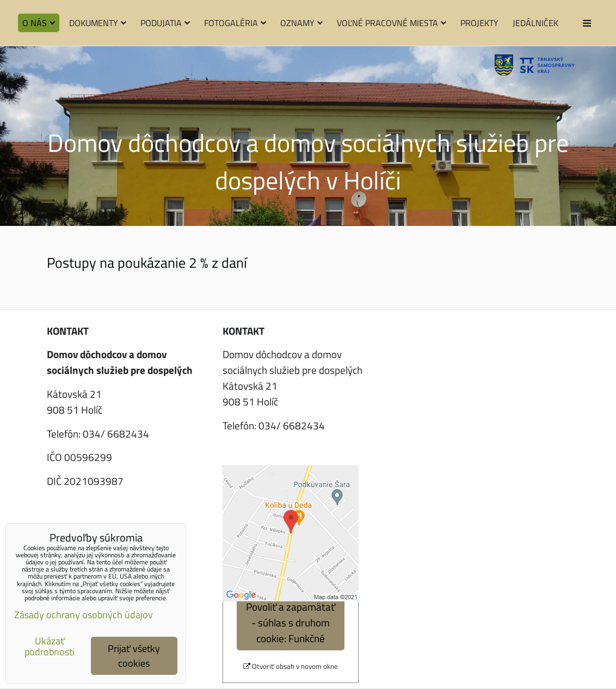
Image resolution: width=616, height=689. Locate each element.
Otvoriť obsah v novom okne (291, 666)
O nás (39, 23)
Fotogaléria (235, 23)
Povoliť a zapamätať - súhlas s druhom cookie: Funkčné (291, 622)
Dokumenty (98, 23)
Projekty (479, 23)
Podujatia (165, 23)
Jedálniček (535, 23)
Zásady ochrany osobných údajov (84, 615)
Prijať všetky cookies (134, 656)
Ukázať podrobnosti (50, 647)
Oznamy (301, 23)
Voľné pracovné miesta (392, 23)
